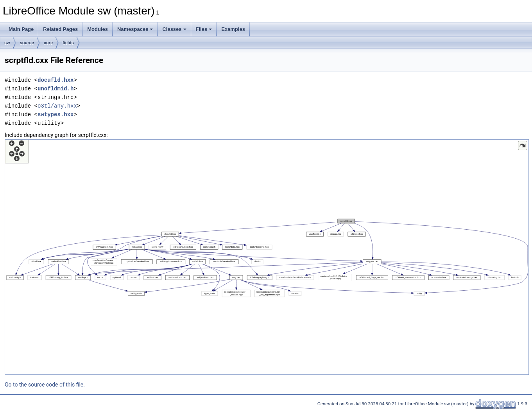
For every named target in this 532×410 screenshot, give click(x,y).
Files (204, 29)
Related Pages (60, 29)
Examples (233, 29)
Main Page (21, 29)
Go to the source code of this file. (45, 385)
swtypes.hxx (56, 114)
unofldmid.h (56, 89)
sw (7, 43)
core (48, 43)
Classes (174, 29)
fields (68, 43)
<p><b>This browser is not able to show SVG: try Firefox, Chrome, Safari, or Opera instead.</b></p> (267, 257)
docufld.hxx (56, 80)
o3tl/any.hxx (57, 106)
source (27, 43)
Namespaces (135, 29)
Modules (98, 29)
